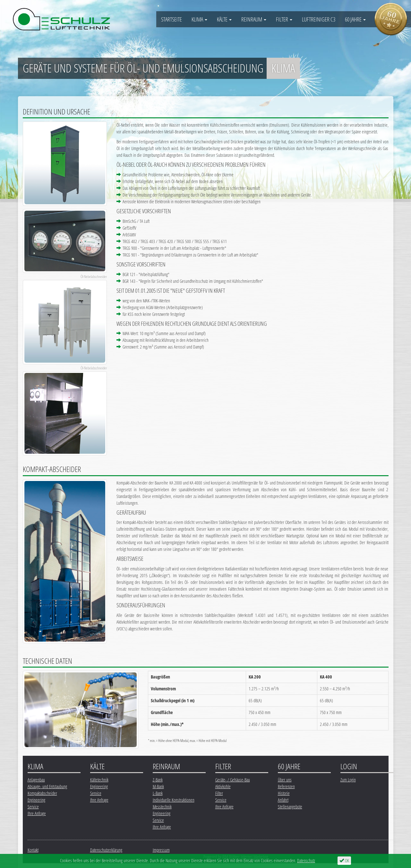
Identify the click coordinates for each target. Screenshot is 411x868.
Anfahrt (283, 800)
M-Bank (158, 786)
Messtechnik (162, 807)
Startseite (171, 19)
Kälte (224, 19)
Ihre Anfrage (37, 813)
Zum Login (348, 780)
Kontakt (33, 850)
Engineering (36, 800)
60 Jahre (355, 19)
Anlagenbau (36, 780)
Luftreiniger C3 (319, 19)
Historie (284, 793)
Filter (284, 19)
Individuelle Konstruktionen (174, 800)
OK (344, 860)
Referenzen (286, 786)
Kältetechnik (99, 780)
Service (33, 807)
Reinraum (254, 19)
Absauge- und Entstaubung (47, 786)
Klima (199, 19)
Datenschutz (306, 860)
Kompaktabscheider (42, 793)
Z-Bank (158, 780)
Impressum (161, 850)
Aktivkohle (223, 786)
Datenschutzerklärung (106, 850)
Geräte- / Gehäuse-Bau (233, 780)
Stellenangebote (290, 807)
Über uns (285, 780)
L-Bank (158, 793)
